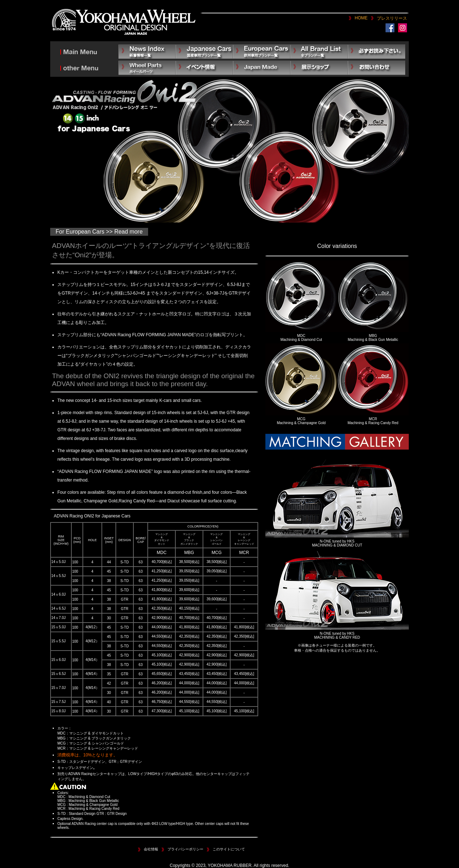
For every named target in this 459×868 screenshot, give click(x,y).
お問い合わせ (377, 68)
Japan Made (262, 68)
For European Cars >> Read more (99, 232)
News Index (147, 52)
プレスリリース (392, 18)
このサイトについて (229, 849)
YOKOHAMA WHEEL (124, 22)
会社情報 (151, 849)
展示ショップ (319, 68)
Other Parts (147, 68)
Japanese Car (204, 52)
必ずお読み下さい (377, 52)
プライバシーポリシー (185, 849)
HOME (361, 18)
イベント (204, 68)
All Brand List (319, 52)
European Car (262, 52)
